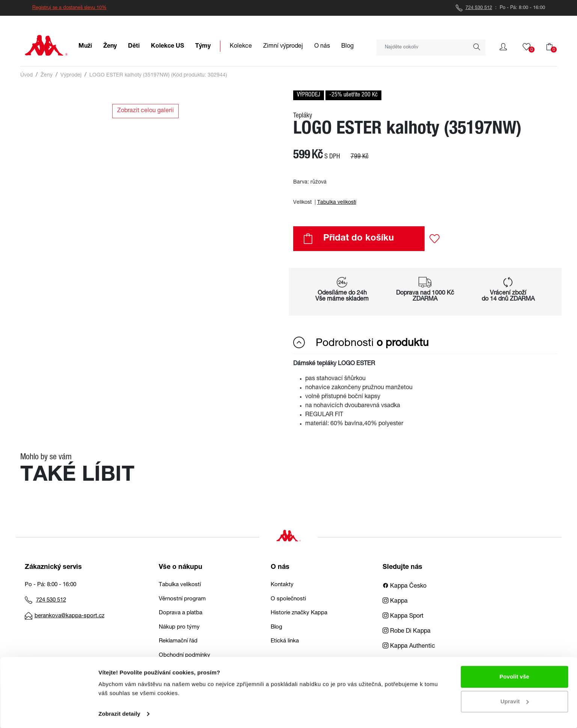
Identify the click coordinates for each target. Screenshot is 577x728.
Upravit (515, 700)
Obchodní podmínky (185, 655)
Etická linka (285, 641)
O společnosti (288, 599)
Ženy (47, 75)
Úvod (26, 75)
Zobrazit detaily (119, 713)
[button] (503, 47)
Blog (276, 627)
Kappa (395, 602)
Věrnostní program (182, 599)
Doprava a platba (181, 613)
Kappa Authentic (409, 647)
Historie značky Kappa (299, 613)
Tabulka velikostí (337, 203)
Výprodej (71, 75)
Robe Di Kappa (407, 632)
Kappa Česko (405, 587)
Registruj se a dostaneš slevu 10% (69, 8)
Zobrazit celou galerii (145, 111)
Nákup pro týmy (179, 627)
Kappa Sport (403, 617)
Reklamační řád (178, 641)
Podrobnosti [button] (361, 343)
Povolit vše (514, 676)
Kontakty (282, 585)
